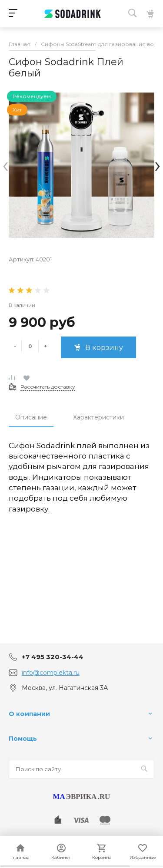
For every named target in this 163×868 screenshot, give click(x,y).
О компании (29, 714)
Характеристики (98, 417)
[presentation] (5, 165)
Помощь (23, 739)
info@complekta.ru (51, 673)
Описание (31, 417)
